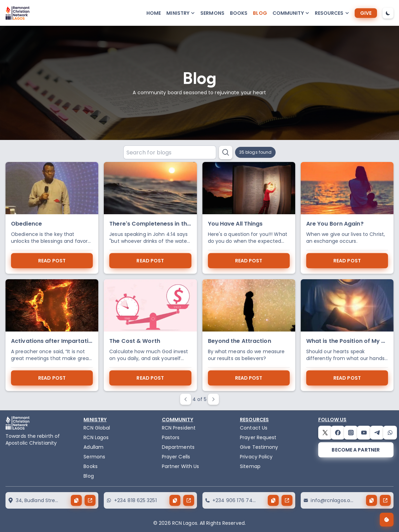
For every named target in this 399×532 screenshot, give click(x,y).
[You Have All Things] (249, 218)
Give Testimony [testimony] (259, 447)
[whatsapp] (390, 433)
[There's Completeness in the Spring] (150, 218)
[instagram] (351, 433)
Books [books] (239, 13)
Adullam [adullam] (93, 447)
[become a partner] (356, 450)
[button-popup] (181, 13)
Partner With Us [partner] (181, 466)
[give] (366, 13)
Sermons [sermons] (212, 13)
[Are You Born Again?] (347, 218)
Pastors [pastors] (171, 437)
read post (52, 261)
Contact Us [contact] (254, 428)
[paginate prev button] (186, 399)
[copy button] (76, 500)
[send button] (90, 500)
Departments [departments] (178, 447)
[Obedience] (52, 218)
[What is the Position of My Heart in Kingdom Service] (347, 335)
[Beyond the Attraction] (249, 335)
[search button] (226, 153)
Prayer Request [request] (258, 437)
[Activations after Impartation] (52, 335)
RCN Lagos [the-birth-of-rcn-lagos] (96, 437)
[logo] (18, 13)
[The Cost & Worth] (150, 335)
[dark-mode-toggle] (388, 13)
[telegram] (377, 433)
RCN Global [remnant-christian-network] (97, 428)
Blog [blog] (260, 13)
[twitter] (325, 433)
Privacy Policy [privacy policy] (256, 457)
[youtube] (364, 433)
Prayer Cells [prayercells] (176, 457)
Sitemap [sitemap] (250, 466)
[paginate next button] (213, 399)
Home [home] (154, 13)
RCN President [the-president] (179, 428)
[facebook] (338, 433)
